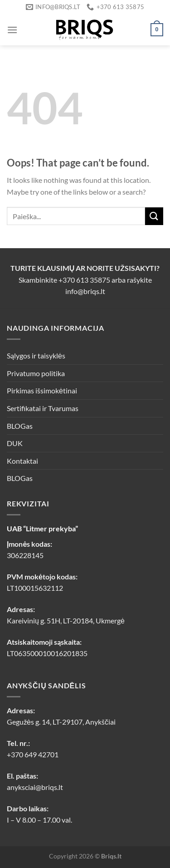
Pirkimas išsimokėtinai (42, 390)
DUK (15, 443)
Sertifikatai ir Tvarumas (43, 408)
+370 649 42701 (33, 754)
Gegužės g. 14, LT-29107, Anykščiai (61, 722)
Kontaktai (22, 461)
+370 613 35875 (84, 280)
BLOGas (20, 426)
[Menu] (12, 30)
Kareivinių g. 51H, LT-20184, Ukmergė (66, 620)
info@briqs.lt (85, 291)
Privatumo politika (36, 373)
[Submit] (154, 216)
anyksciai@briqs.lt (35, 787)
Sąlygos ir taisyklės (36, 356)
